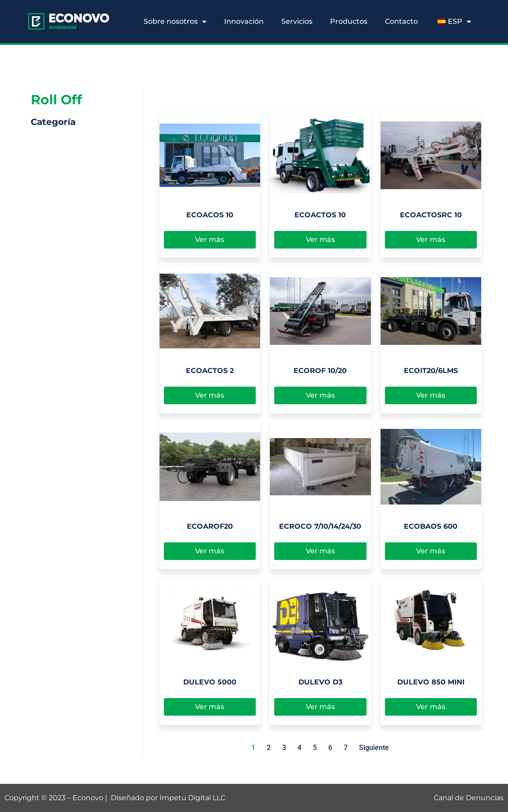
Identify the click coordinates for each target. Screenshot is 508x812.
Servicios (297, 21)
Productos (349, 21)
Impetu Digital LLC (192, 798)
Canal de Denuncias (469, 798)
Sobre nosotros (175, 22)
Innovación (244, 21)
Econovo (88, 798)
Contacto (401, 21)
